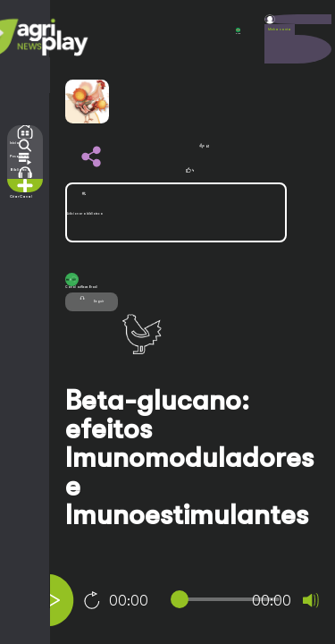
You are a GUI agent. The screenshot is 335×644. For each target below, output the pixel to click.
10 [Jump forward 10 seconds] (92, 600)
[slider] (229, 599)
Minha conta (280, 30)
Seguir (92, 299)
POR (238, 31)
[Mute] (311, 600)
